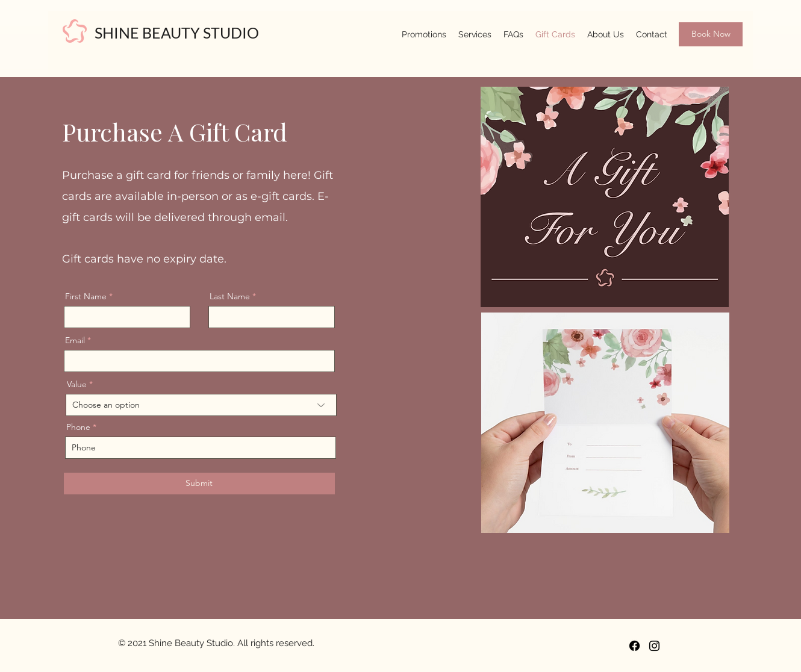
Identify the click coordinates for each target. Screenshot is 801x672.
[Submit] (199, 484)
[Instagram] (654, 646)
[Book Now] (711, 34)
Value (77, 384)
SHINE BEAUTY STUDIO (177, 33)
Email (75, 340)
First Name (86, 296)
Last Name (230, 296)
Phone (78, 427)
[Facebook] (634, 646)
